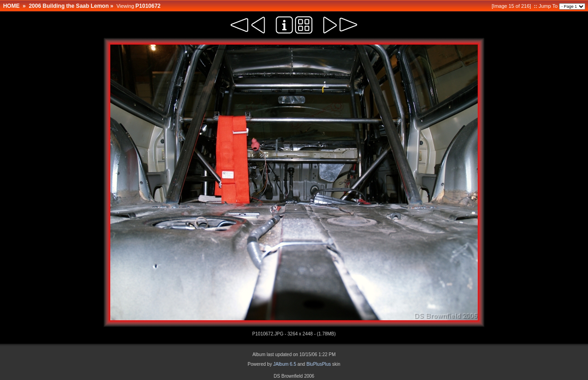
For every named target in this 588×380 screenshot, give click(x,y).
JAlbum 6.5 (285, 364)
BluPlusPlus (319, 364)
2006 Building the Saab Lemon (69, 6)
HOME (11, 6)
